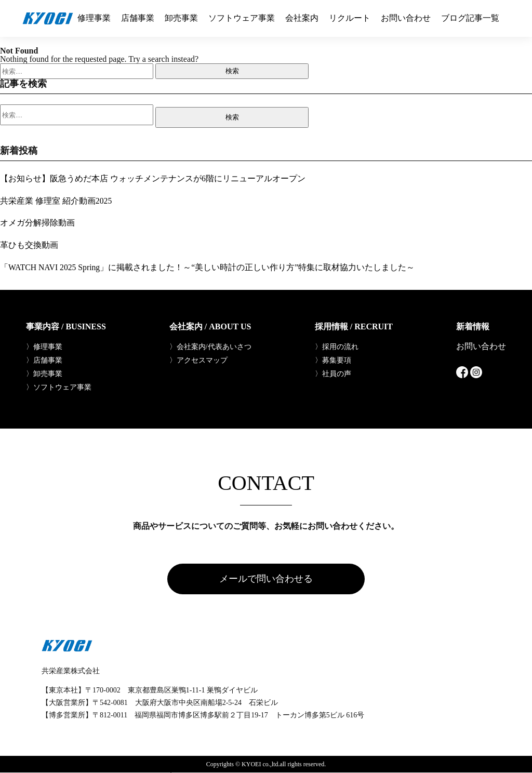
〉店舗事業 (44, 359)
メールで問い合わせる (266, 579)
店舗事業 (138, 18)
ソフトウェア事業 (242, 18)
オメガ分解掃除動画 (37, 222)
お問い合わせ (406, 18)
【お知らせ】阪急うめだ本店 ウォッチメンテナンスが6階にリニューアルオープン (153, 178)
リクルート (350, 18)
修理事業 (94, 18)
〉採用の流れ (337, 346)
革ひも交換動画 (29, 244)
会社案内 (302, 18)
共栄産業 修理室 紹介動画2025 (56, 200)
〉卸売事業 (44, 373)
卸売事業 (181, 18)
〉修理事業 (44, 346)
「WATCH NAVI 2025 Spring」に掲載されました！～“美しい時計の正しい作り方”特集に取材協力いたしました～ (208, 266)
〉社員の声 (333, 373)
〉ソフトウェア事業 (59, 386)
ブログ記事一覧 (470, 18)
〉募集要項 (333, 359)
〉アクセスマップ (198, 359)
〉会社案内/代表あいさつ (210, 346)
